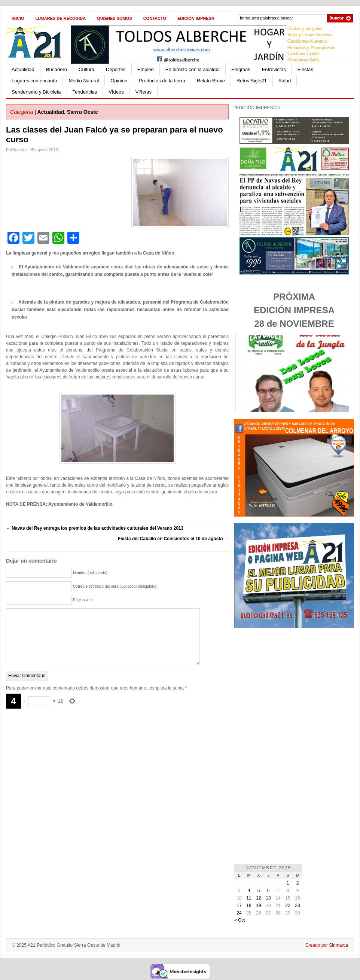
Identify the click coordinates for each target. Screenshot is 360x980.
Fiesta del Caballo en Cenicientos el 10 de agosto (173, 539)
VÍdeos (116, 92)
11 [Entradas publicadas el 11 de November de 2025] (249, 898)
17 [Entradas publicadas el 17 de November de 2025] (239, 906)
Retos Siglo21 (252, 81)
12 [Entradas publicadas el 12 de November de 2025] (258, 898)
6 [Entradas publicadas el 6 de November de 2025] (269, 891)
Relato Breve (211, 81)
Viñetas (144, 92)
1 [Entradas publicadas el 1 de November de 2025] (288, 883)
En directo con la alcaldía (193, 69)
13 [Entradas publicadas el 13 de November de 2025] (268, 898)
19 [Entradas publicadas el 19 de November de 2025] (258, 906)
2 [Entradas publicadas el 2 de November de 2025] (298, 883)
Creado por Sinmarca (327, 945)
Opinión (119, 81)
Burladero (57, 69)
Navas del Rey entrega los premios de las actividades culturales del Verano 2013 (95, 528)
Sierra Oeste (83, 112)
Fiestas (305, 69)
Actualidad (23, 69)
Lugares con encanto (34, 81)
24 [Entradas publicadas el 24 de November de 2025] (239, 913)
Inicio (18, 18)
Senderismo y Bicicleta (36, 92)
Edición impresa (196, 18)
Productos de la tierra (162, 81)
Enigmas (241, 69)
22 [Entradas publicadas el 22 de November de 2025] (288, 906)
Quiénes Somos (115, 18)
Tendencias (85, 92)
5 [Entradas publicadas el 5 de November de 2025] (259, 891)
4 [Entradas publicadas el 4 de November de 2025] (249, 891)
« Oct (240, 920)
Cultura (86, 69)
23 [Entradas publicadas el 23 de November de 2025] (297, 906)
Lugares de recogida (61, 18)
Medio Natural (84, 81)
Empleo (146, 69)
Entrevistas (274, 69)
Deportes (116, 69)
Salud (285, 81)
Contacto (155, 18)
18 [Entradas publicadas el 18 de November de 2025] (249, 906)
